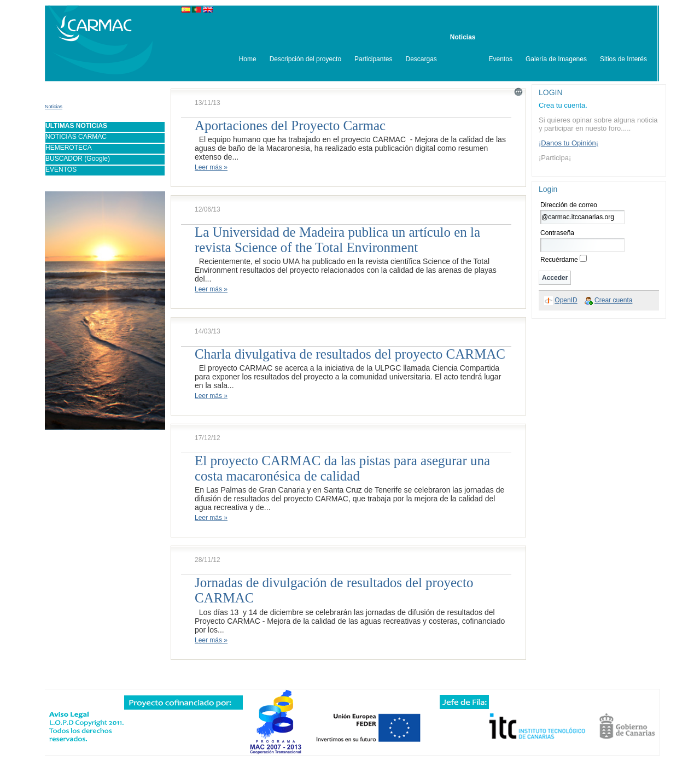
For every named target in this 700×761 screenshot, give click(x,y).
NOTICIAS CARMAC (76, 137)
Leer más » (211, 167)
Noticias (54, 107)
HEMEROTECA (69, 148)
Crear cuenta (613, 301)
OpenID (566, 301)
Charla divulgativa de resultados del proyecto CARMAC (350, 354)
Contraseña (557, 233)
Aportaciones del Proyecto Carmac (290, 125)
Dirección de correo (569, 205)
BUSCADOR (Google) (78, 159)
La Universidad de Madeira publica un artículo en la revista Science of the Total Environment (337, 240)
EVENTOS (61, 169)
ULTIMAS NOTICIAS (76, 126)
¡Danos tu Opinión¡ (568, 143)
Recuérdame (559, 260)
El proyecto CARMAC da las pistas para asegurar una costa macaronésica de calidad (342, 468)
